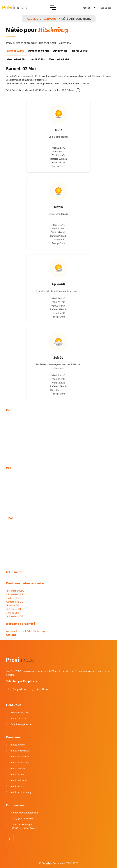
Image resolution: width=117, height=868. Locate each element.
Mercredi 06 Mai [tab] (16, 59)
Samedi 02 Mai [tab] (16, 51)
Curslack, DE (13, 613)
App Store (42, 689)
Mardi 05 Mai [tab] (80, 51)
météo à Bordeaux (20, 750)
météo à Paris (18, 745)
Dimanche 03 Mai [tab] (39, 51)
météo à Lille (17, 774)
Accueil (33, 19)
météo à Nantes (19, 780)
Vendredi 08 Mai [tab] (59, 59)
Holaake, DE (12, 605)
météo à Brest (18, 768)
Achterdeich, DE (14, 602)
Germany (50, 19)
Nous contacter (19, 718)
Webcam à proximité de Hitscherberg (26, 631)
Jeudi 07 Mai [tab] (38, 59)
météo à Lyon (17, 786)
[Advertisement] (58, 437)
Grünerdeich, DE (14, 616)
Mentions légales (19, 712)
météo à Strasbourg (21, 792)
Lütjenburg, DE (14, 609)
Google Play (19, 689)
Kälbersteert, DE (15, 594)
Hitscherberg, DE (15, 591)
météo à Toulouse (20, 756)
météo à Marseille (20, 762)
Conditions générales (21, 724)
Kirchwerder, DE (14, 598)
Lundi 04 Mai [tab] (61, 51)
